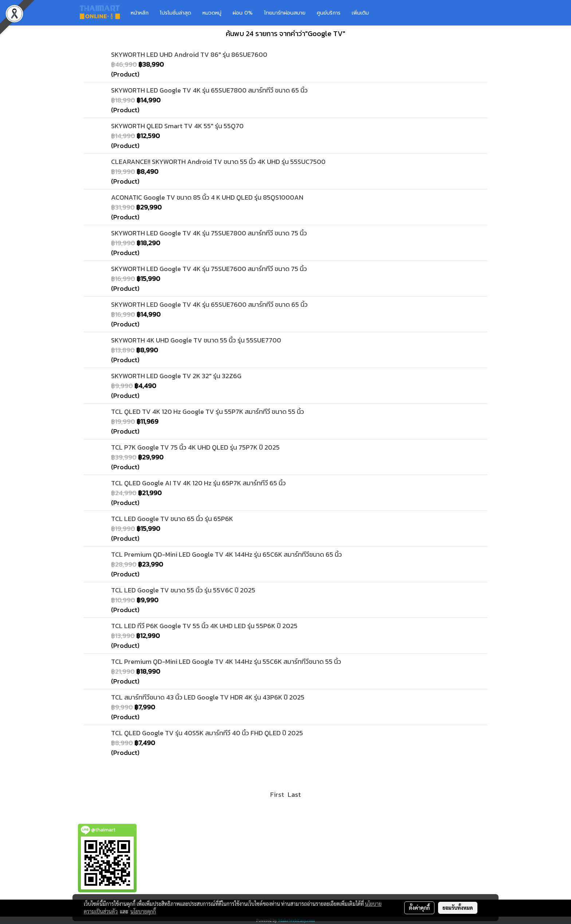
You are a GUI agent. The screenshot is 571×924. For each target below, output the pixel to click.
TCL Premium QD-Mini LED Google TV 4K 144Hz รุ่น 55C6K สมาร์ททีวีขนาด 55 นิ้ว (226, 661)
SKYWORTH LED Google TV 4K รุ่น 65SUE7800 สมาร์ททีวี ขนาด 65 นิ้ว (209, 90)
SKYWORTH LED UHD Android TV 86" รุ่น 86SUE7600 (189, 54)
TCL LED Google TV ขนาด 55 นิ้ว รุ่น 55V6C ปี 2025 (183, 590)
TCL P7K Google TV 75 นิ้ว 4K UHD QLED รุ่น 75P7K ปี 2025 (195, 447)
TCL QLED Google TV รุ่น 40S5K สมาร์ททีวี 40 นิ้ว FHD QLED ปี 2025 (207, 733)
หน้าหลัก (140, 13)
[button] (385, 13)
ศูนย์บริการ (329, 13)
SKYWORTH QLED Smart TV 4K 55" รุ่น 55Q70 (177, 126)
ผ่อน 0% (243, 13)
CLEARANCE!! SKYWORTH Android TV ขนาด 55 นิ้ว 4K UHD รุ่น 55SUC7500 (218, 162)
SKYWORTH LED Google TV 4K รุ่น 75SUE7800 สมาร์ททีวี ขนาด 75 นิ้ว (209, 233)
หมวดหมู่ (212, 13)
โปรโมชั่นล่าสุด (176, 13)
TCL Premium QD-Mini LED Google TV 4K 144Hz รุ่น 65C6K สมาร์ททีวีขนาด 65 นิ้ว (227, 554)
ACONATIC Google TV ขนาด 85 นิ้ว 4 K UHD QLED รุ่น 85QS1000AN (207, 197)
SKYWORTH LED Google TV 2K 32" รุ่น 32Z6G (176, 376)
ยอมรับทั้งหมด (458, 908)
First (277, 794)
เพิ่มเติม (360, 13)
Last (294, 794)
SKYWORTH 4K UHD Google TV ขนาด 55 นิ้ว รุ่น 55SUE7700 (196, 340)
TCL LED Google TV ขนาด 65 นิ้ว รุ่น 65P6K (172, 519)
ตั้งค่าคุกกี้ (419, 908)
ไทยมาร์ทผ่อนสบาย (285, 13)
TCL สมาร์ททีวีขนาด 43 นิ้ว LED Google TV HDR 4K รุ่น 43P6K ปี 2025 (208, 697)
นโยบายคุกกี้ (143, 911)
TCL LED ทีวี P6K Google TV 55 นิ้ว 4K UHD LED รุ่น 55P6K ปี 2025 (204, 626)
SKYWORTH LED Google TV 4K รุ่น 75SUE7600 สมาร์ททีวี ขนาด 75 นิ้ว (209, 269)
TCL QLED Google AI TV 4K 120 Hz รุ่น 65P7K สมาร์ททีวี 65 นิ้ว (198, 483)
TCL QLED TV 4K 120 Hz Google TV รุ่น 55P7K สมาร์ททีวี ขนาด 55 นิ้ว (208, 412)
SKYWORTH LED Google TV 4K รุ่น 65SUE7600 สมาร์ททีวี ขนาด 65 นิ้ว (209, 304)
